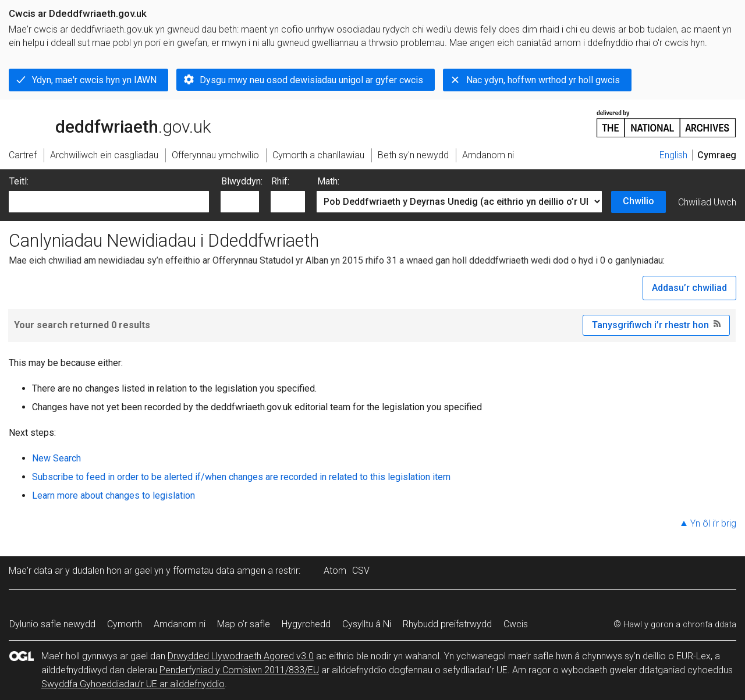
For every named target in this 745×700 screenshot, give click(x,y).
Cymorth (125, 624)
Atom (335, 571)
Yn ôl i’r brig (713, 523)
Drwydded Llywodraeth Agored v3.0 (241, 656)
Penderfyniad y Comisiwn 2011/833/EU (239, 670)
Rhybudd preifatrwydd (447, 624)
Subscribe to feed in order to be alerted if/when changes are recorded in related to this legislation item (241, 477)
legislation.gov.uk (101, 123)
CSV (361, 571)
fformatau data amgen (219, 571)
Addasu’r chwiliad (689, 288)
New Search (56, 458)
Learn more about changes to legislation (113, 495)
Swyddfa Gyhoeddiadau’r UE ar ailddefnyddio (133, 684)
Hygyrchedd (306, 624)
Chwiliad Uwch (707, 202)
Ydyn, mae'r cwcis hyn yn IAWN (94, 80)
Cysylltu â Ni (367, 624)
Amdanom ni (180, 624)
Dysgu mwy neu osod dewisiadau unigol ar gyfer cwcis (311, 80)
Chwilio (638, 201)
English (673, 155)
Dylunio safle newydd (52, 624)
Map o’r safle (244, 624)
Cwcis (516, 624)
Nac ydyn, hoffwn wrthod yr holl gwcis (543, 80)
